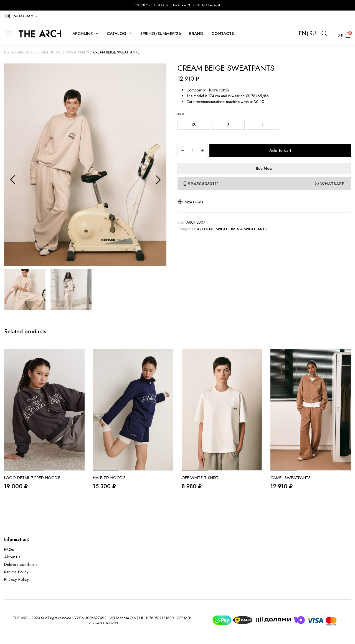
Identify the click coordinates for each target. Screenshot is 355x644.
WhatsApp (330, 184)
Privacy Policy (17, 579)
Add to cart (280, 150)
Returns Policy (16, 572)
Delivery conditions (21, 564)
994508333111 (201, 184)
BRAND (196, 34)
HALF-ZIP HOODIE (109, 478)
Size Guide (190, 202)
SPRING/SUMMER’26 (161, 34)
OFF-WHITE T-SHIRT (200, 478)
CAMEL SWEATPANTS (291, 478)
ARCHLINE (83, 34)
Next (158, 180)
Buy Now (264, 168)
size (181, 114)
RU (313, 33)
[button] (21, 16)
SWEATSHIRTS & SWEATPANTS (64, 52)
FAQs (9, 550)
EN (302, 33)
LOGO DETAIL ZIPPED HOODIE (32, 478)
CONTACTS (223, 34)
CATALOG (117, 34)
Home (9, 52)
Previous (12, 180)
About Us (12, 557)
